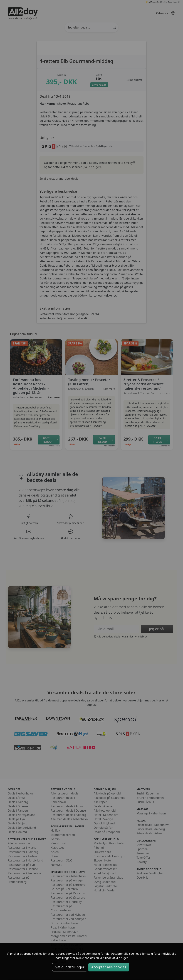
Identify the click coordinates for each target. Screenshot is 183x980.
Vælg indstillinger (70, 967)
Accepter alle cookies (109, 967)
